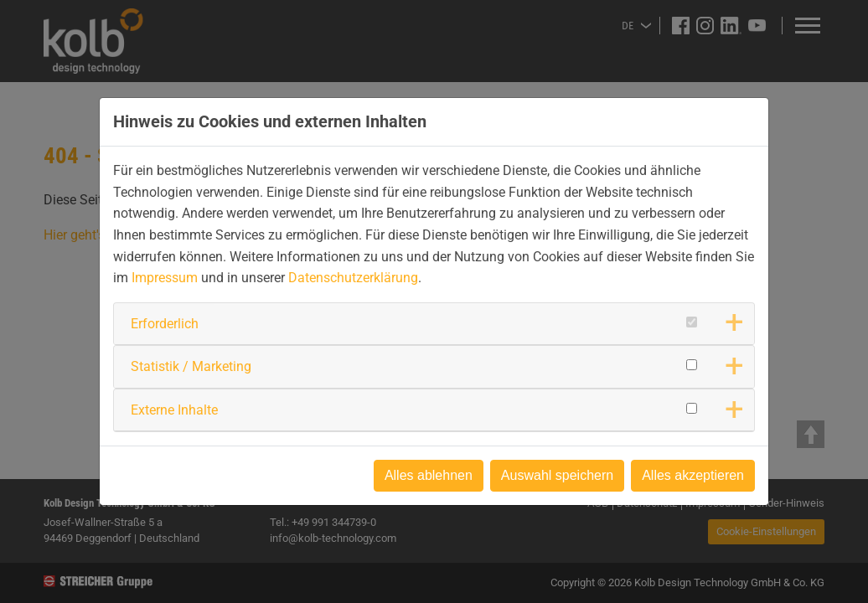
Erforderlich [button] (165, 324)
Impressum (165, 278)
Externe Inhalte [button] (174, 410)
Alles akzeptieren (693, 475)
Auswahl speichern (557, 475)
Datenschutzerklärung (353, 278)
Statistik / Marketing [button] (191, 366)
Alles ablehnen (429, 475)
